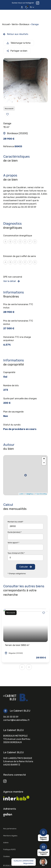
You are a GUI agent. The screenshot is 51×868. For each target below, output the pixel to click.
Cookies (7, 856)
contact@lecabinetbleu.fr (16, 720)
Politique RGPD (9, 849)
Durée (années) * (15, 532)
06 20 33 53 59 (11, 717)
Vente (15, 24)
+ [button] (44, 459)
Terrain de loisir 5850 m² (17, 645)
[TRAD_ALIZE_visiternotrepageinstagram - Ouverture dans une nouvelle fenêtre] (5, 781)
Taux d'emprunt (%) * (16, 553)
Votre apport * (13, 543)
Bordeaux (24, 24)
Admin (6, 843)
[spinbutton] (26, 558)
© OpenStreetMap (41, 494)
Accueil (6, 24)
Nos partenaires (10, 829)
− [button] (44, 463)
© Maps (29, 494)
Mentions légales (10, 836)
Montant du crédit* (15, 522)
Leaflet (21, 494)
